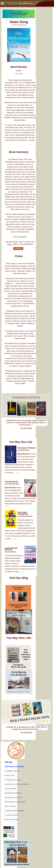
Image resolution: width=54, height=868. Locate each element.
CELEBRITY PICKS (12, 771)
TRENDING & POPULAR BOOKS (17, 784)
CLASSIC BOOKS (11, 815)
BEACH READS (10, 789)
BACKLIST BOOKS (12, 820)
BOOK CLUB (9, 775)
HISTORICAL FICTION (13, 797)
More (18, 473)
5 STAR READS (12, 780)
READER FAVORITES (13, 793)
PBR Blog (8, 762)
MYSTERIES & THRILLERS (15, 802)
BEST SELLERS (10, 806)
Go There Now (26, 428)
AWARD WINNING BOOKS (15, 811)
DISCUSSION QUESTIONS (14, 767)
